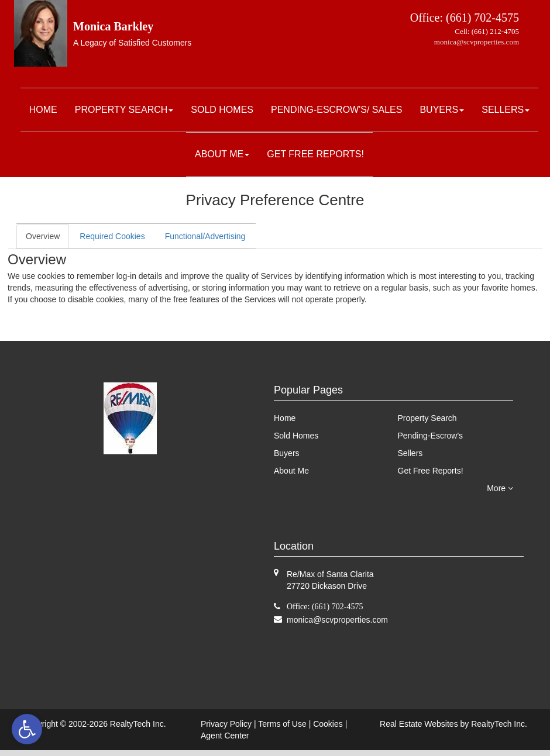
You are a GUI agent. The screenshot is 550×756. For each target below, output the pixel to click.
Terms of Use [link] (282, 724)
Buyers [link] (442, 110)
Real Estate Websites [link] (419, 724)
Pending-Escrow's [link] (431, 436)
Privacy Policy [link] (226, 724)
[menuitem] (43, 110)
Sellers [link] (506, 110)
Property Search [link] (124, 110)
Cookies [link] (328, 724)
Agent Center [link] (225, 736)
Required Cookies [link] (112, 236)
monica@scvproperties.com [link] (477, 42)
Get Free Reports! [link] (315, 154)
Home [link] (43, 110)
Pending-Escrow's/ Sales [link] (336, 110)
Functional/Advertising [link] (205, 236)
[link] (27, 729)
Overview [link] (43, 236)
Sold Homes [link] (222, 110)
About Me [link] (222, 154)
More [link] (500, 488)
